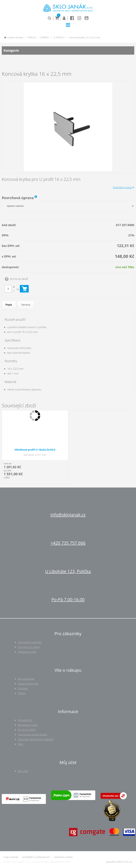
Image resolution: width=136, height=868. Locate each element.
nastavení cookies (63, 857)
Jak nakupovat (26, 679)
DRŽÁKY (45, 37)
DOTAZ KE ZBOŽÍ (19, 279)
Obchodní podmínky (30, 642)
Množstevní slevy (28, 725)
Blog (20, 744)
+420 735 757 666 (68, 543)
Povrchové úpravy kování (33, 734)
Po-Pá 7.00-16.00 (68, 599)
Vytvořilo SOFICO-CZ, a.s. (119, 862)
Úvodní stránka (14, 37)
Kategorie (68, 50)
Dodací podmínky (28, 683)
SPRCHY (32, 37)
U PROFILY (59, 37)
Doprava (23, 688)
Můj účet (23, 771)
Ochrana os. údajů (29, 647)
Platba (22, 693)
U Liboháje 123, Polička (68, 571)
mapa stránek (11, 857)
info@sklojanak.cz (68, 515)
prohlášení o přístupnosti (36, 857)
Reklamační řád (27, 652)
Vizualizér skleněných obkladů (36, 739)
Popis (9, 305)
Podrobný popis (124, 187)
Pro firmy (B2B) (27, 730)
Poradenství (25, 720)
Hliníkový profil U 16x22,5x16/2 (35, 450)
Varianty (26, 305)
